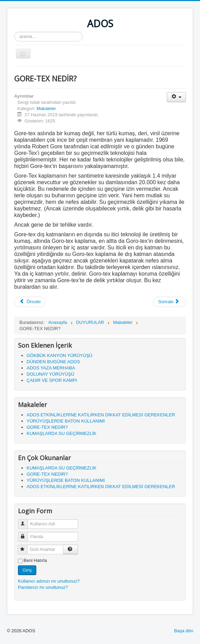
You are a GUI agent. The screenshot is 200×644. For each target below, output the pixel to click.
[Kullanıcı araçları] (176, 97)
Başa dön (184, 631)
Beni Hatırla (35, 560)
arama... (14, 32)
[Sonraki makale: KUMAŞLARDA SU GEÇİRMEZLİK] (169, 302)
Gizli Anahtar (26, 547)
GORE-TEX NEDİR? (47, 427)
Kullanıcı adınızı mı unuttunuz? (49, 581)
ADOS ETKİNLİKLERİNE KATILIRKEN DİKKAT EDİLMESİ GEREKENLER (101, 415)
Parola (26, 534)
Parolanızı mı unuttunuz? (43, 587)
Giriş (27, 570)
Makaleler (46, 108)
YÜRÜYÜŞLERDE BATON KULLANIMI (66, 421)
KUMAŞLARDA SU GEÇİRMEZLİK (61, 433)
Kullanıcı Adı (26, 521)
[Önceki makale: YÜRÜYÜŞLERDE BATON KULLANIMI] (30, 302)
